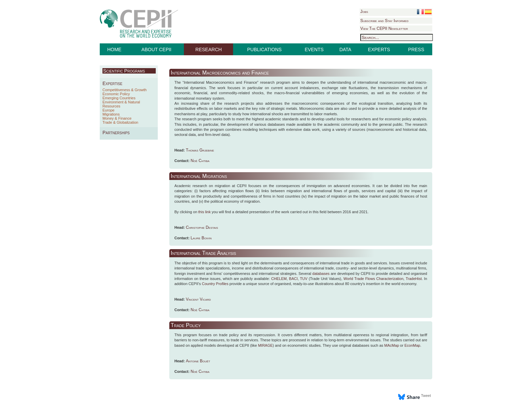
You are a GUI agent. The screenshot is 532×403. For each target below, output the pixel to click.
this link (204, 212)
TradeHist (414, 279)
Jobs (364, 12)
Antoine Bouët (198, 361)
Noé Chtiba (200, 161)
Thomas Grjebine (200, 150)
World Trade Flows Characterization (373, 279)
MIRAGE (265, 345)
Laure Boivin (201, 238)
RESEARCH (209, 49)
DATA (345, 49)
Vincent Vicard (198, 299)
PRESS (416, 49)
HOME (114, 49)
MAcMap (392, 345)
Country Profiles (215, 284)
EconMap (412, 345)
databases (321, 274)
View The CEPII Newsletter (384, 28)
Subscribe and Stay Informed (384, 21)
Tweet (426, 396)
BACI (293, 279)
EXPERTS (379, 49)
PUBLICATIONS (265, 49)
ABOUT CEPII (156, 49)
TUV (304, 279)
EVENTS (314, 49)
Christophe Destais (202, 227)
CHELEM (279, 279)
